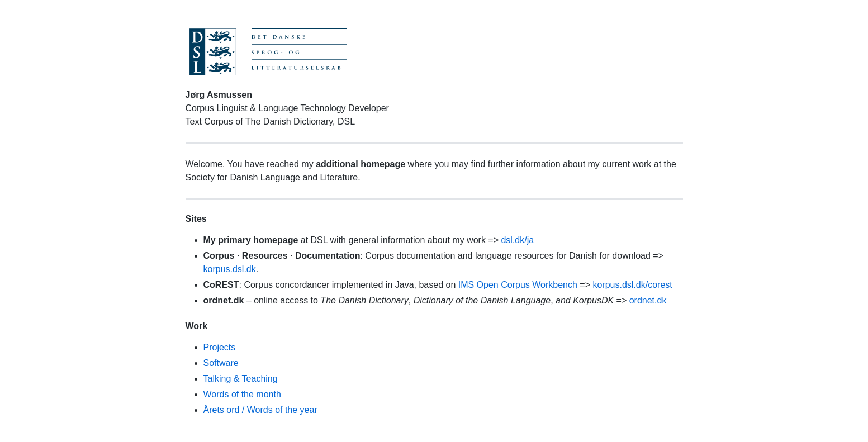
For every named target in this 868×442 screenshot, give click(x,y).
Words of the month (242, 394)
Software (221, 363)
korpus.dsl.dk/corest (632, 285)
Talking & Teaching (241, 379)
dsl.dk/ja (517, 240)
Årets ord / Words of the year (260, 410)
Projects (220, 347)
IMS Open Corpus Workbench (518, 285)
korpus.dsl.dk (230, 269)
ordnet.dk (648, 300)
